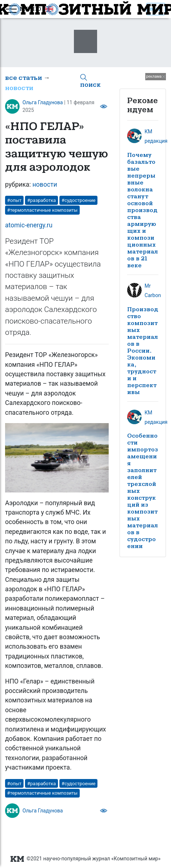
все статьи (24, 78)
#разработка (41, 200)
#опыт (14, 200)
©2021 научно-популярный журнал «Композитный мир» (85, 859)
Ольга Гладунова (43, 102)
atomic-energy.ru (29, 225)
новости (19, 88)
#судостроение (79, 200)
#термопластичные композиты (43, 210)
